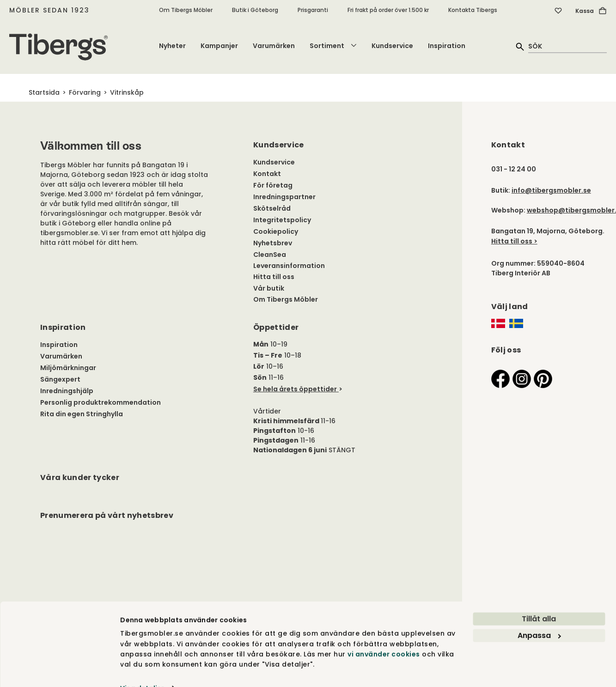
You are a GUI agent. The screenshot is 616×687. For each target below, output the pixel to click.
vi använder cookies (384, 635)
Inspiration (447, 46)
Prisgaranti (313, 10)
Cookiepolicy (276, 231)
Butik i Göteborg (255, 10)
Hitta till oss (274, 277)
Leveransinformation (289, 266)
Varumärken (274, 46)
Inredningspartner (284, 197)
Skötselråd (272, 208)
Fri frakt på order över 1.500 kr (388, 10)
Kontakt (267, 174)
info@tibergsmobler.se (551, 190)
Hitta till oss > (514, 241)
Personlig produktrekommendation (101, 402)
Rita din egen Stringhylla (82, 414)
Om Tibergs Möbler (186, 10)
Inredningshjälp (67, 391)
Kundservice (392, 46)
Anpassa (539, 617)
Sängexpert (60, 379)
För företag (273, 185)
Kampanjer (219, 46)
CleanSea (270, 255)
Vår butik (269, 288)
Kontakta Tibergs (473, 10)
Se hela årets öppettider (295, 389)
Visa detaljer (142, 669)
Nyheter (172, 46)
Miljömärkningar (68, 368)
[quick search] (567, 46)
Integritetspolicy (282, 220)
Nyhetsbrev (273, 243)
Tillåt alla (539, 600)
